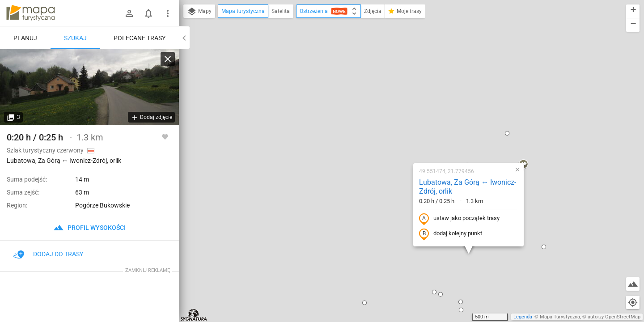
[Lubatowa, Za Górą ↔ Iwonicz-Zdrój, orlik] (89, 87)
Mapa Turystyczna (560, 317)
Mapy (199, 12)
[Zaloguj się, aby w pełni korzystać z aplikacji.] (165, 136)
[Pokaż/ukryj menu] (168, 13)
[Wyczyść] (168, 59)
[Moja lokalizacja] (633, 302)
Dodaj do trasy (48, 254)
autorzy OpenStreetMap (614, 317)
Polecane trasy (140, 38)
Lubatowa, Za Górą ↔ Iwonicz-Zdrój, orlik (410, 92)
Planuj (25, 38)
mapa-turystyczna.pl (30, 13)
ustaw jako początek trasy (402, 123)
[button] (307, 208)
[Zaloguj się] (129, 13)
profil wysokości (89, 228)
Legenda (523, 317)
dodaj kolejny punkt (393, 139)
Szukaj (75, 38)
